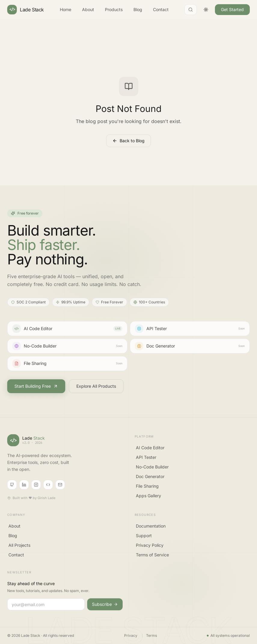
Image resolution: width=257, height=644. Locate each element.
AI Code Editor (150, 449)
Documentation (151, 529)
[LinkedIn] (24, 486)
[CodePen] (48, 486)
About (88, 9)
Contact (161, 9)
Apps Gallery (148, 497)
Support (144, 538)
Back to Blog (128, 141)
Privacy (131, 635)
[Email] (60, 486)
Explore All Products (96, 386)
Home (66, 9)
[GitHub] (12, 486)
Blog (138, 9)
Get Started (232, 9)
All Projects (19, 547)
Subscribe (105, 608)
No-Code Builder (152, 468)
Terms (151, 635)
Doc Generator (150, 478)
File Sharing (147, 487)
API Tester (146, 458)
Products (114, 9)
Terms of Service (152, 557)
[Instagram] (36, 486)
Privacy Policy (150, 548)
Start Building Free (36, 386)
